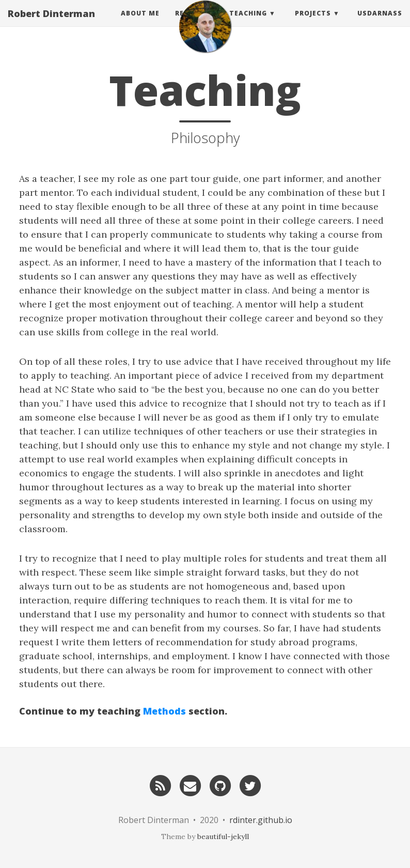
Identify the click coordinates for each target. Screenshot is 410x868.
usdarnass (380, 23)
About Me (140, 23)
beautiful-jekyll (223, 836)
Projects (313, 23)
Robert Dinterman (51, 23)
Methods (164, 711)
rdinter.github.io (261, 820)
